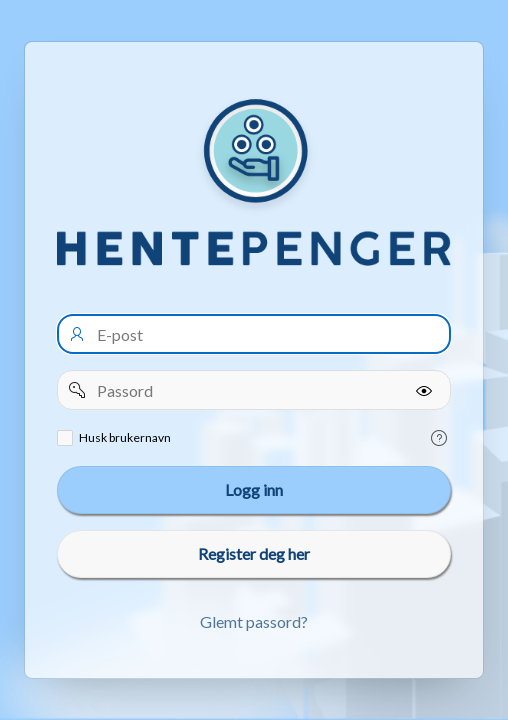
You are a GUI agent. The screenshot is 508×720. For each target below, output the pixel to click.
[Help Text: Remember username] (439, 438)
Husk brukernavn (125, 437)
